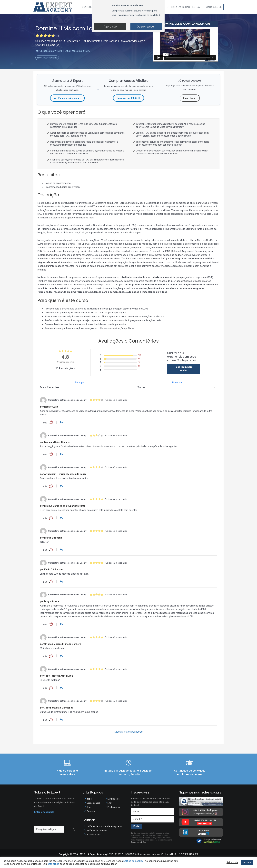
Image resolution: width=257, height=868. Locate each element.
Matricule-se (214, 7)
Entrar (197, 7)
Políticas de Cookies (98, 830)
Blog (89, 806)
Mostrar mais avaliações (128, 731)
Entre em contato (44, 811)
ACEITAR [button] (247, 862)
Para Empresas (180, 7)
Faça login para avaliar (184, 369)
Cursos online (94, 802)
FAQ (110, 802)
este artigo (53, 864)
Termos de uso (95, 834)
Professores (114, 806)
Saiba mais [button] (232, 862)
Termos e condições (138, 842)
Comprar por (128, 98)
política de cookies (133, 861)
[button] (51, 422)
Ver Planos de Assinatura (67, 98)
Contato (91, 810)
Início (90, 798)
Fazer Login (190, 98)
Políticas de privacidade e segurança (106, 826)
